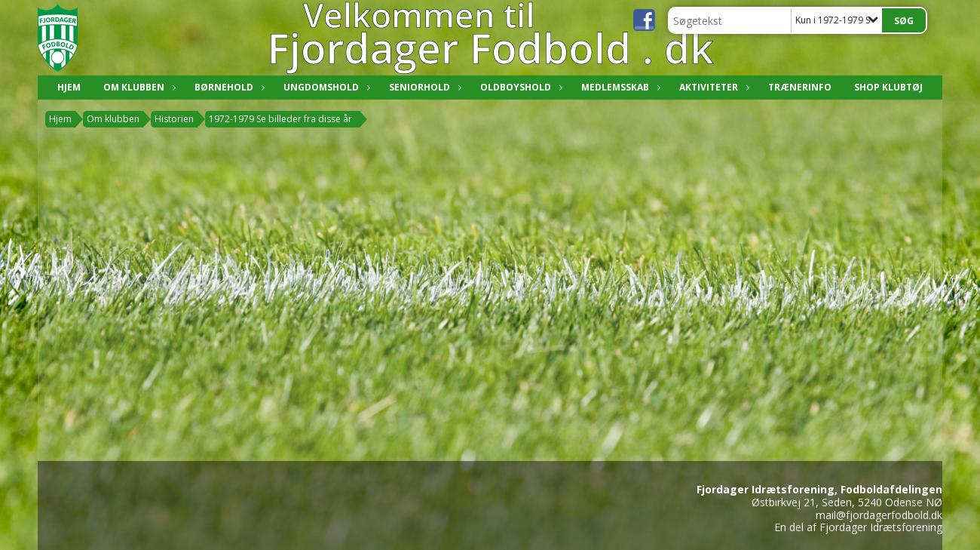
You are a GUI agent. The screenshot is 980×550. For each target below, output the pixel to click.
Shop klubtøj (888, 87)
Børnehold (228, 87)
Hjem (69, 87)
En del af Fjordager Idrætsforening (858, 527)
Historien (174, 119)
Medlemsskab (619, 87)
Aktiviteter (712, 87)
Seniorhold (423, 87)
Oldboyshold (519, 87)
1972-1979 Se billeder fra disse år (280, 119)
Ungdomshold (325, 87)
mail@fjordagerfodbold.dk (879, 515)
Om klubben (138, 87)
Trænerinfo (800, 87)
